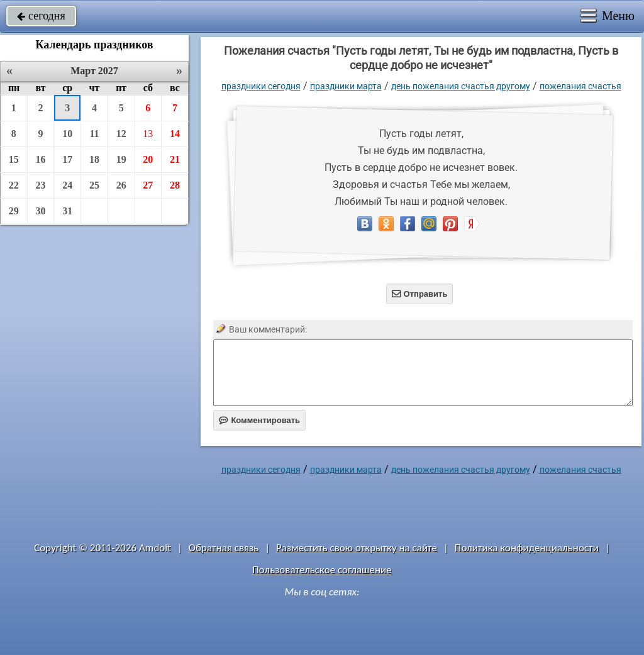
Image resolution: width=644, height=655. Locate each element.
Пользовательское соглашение (322, 570)
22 (14, 185)
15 (14, 159)
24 (67, 185)
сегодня (41, 16)
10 (67, 134)
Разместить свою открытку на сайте (357, 548)
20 (148, 159)
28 (175, 185)
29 (14, 211)
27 (148, 185)
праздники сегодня (261, 86)
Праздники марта (346, 86)
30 (41, 211)
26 (121, 185)
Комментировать (259, 420)
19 (121, 159)
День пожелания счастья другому (461, 86)
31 (67, 211)
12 (121, 134)
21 (175, 159)
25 (94, 185)
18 (94, 159)
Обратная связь (224, 548)
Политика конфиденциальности (527, 548)
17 (67, 159)
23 (41, 185)
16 (41, 159)
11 (94, 134)
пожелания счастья (580, 86)
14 (175, 134)
